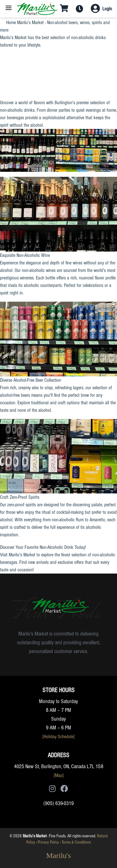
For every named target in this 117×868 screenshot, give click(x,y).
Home (11, 23)
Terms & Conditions (76, 842)
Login (107, 9)
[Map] (59, 775)
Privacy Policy (48, 842)
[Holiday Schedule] (58, 737)
